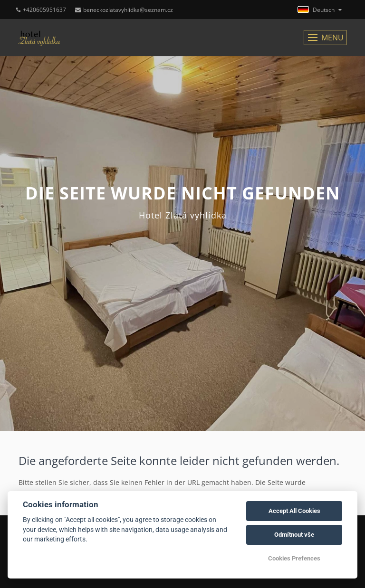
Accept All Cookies (294, 511)
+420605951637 (41, 10)
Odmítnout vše (294, 535)
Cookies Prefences (294, 558)
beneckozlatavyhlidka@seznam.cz (124, 10)
